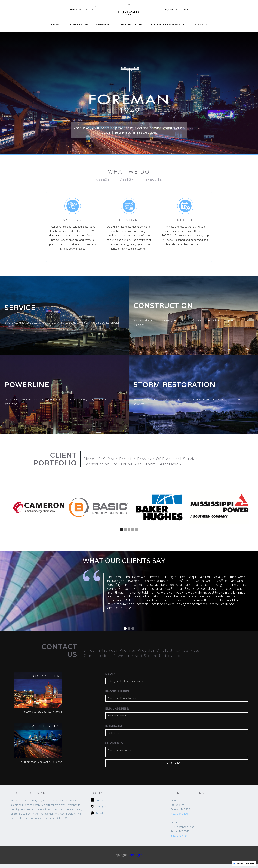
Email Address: (117, 709)
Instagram (102, 806)
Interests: (113, 726)
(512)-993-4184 (179, 836)
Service (103, 25)
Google (100, 813)
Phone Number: (118, 691)
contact (200, 25)
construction (130, 25)
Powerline (79, 25)
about (56, 25)
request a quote (176, 10)
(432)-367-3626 (179, 814)
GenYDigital (135, 855)
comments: (114, 743)
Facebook (102, 800)
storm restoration (168, 25)
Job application (82, 10)
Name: (110, 674)
